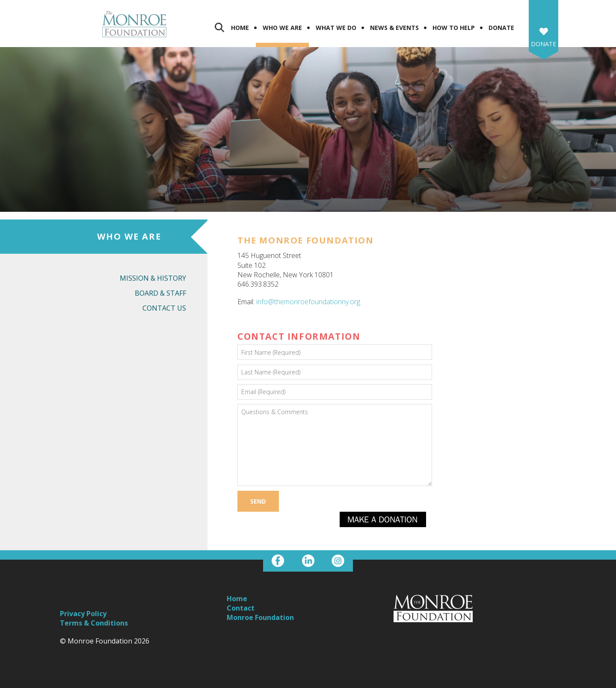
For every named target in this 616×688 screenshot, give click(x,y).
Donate (501, 28)
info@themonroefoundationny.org (308, 302)
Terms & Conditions (94, 623)
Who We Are (282, 28)
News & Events (394, 28)
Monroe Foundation (260, 617)
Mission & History (153, 278)
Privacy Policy (83, 614)
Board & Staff (160, 293)
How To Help (454, 28)
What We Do (336, 28)
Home (240, 28)
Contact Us (164, 308)
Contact (241, 608)
